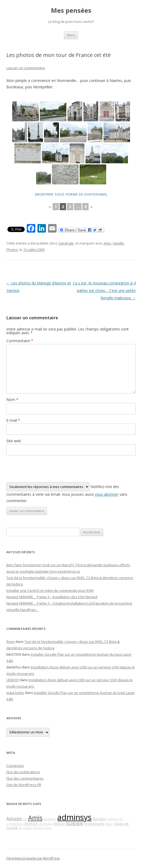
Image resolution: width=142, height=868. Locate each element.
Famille (118, 243)
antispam (50, 819)
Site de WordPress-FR (24, 785)
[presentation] (47, 469)
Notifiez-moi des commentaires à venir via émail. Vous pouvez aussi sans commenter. (67, 493)
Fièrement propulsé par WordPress (33, 858)
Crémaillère (15, 824)
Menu (71, 35)
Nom (12, 400)
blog (48, 828)
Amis (107, 243)
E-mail (13, 420)
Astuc (109, 824)
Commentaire (20, 341)
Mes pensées (71, 11)
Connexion (15, 766)
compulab (45, 824)
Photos (12, 250)
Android (31, 824)
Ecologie (75, 823)
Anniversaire (94, 824)
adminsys (74, 817)
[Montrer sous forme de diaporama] (71, 194)
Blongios (99, 819)
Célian (27, 828)
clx (121, 819)
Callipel (112, 819)
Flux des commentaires (25, 778)
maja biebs (15, 693)
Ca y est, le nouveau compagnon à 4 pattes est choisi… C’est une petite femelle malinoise (104, 290)
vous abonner (107, 494)
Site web (14, 441)
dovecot (39, 828)
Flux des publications (23, 772)
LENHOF (13, 680)
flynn (10, 642)
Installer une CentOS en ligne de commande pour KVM (50, 590)
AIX (25, 819)
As (21, 828)
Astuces (14, 819)
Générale (66, 243)
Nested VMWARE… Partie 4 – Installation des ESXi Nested (52, 597)
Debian (59, 824)
